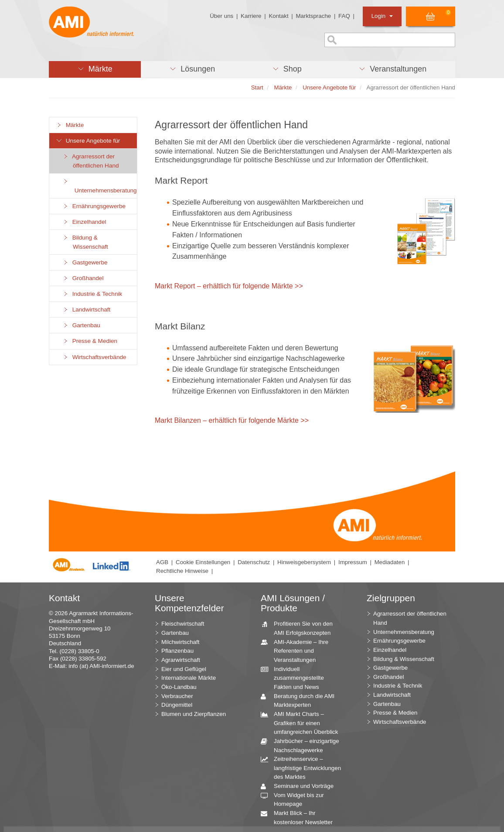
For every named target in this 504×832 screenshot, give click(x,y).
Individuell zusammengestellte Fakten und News (296, 678)
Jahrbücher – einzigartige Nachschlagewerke (303, 745)
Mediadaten (390, 562)
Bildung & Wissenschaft (85, 242)
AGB (162, 562)
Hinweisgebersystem (304, 562)
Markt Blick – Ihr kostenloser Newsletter (300, 817)
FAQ (344, 16)
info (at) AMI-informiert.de (101, 666)
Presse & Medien (90, 341)
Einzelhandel (84, 222)
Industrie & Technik (92, 294)
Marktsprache (313, 16)
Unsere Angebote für (88, 141)
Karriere (251, 16)
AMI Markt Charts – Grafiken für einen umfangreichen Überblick (303, 722)
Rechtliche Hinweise (182, 571)
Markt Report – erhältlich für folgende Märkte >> (229, 286)
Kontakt (278, 16)
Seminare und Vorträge (300, 786)
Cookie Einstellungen (203, 562)
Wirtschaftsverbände (94, 357)
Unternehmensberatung (100, 186)
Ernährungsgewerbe (94, 206)
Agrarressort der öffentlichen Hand (91, 161)
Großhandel (83, 278)
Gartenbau (81, 325)
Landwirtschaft (86, 310)
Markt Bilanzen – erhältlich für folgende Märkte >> (232, 420)
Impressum (353, 562)
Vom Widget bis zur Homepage (296, 799)
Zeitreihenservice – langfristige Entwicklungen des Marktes (304, 767)
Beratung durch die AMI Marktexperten (301, 700)
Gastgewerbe (85, 262)
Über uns (221, 16)
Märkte (70, 125)
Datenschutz (254, 562)
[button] (95, 69)
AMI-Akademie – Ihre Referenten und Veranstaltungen (298, 651)
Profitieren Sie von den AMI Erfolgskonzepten (300, 628)
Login (382, 16)
